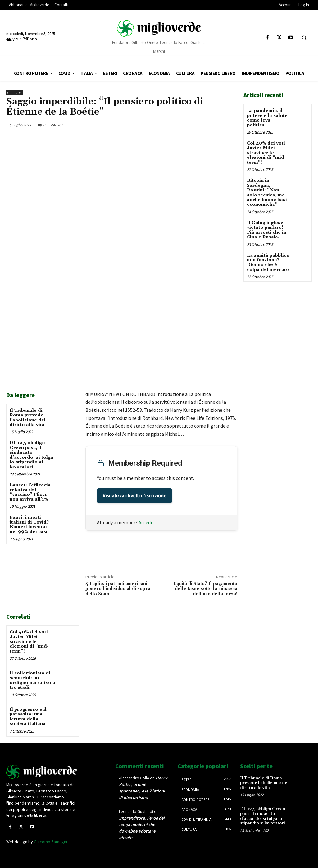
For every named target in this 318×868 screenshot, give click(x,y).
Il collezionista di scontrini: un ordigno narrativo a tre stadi (32, 680)
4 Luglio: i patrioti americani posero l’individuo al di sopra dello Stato (118, 589)
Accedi (145, 522)
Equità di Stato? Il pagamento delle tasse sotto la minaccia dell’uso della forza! (205, 589)
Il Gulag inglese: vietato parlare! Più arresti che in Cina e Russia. (267, 230)
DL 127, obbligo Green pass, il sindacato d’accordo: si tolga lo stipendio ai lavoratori (32, 455)
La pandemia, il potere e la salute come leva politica (267, 118)
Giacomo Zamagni (50, 841)
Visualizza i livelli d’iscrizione (135, 496)
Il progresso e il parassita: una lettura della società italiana (28, 716)
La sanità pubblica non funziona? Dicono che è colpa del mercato (268, 262)
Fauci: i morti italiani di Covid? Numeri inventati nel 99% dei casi (29, 525)
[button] (304, 38)
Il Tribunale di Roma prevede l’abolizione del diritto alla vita (28, 418)
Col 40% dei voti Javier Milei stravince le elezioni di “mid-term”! (29, 642)
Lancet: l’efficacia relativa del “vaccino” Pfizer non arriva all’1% (30, 492)
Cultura (15, 93)
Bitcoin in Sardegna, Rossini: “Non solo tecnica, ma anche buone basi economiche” (267, 193)
